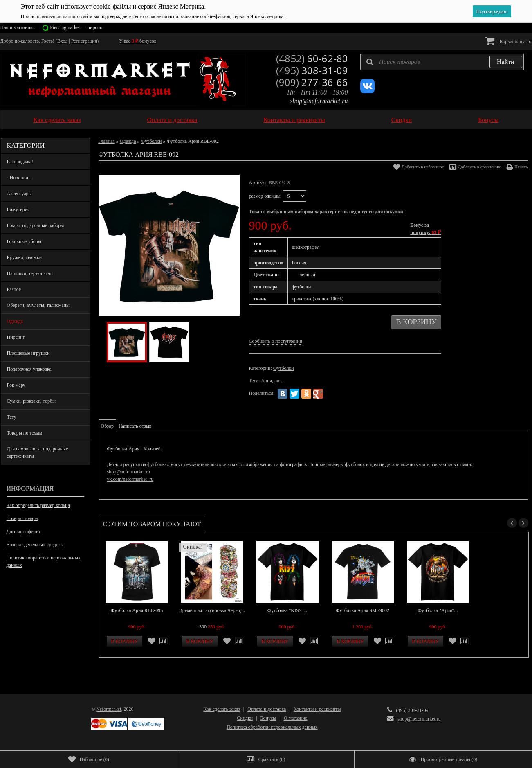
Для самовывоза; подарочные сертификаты (38, 453)
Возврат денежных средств (35, 545)
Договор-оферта (23, 532)
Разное (14, 289)
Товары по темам (25, 433)
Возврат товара (22, 518)
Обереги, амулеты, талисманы (38, 305)
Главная (107, 141)
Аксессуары (19, 194)
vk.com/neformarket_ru (130, 479)
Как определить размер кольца (38, 505)
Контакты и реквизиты (294, 120)
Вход (62, 41)
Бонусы (488, 120)
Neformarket (109, 709)
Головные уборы (24, 241)
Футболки (151, 141)
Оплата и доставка (172, 120)
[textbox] (442, 62)
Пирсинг (16, 337)
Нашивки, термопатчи (30, 273)
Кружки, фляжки (25, 257)
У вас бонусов (138, 41)
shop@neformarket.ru (319, 101)
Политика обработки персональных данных (44, 561)
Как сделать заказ (57, 120)
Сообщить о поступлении (276, 341)
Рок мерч (16, 385)
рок (278, 381)
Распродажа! (20, 162)
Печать (521, 167)
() (89, 759)
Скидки (402, 120)
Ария (266, 381)
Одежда (15, 321)
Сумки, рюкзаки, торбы (31, 401)
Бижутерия (18, 209)
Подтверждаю (492, 11)
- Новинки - (19, 178)
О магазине (296, 718)
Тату (12, 417)
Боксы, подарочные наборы (36, 225)
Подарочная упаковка (29, 369)
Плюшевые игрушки (28, 353)
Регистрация (84, 41)
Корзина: (508, 41)
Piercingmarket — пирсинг (77, 27)
